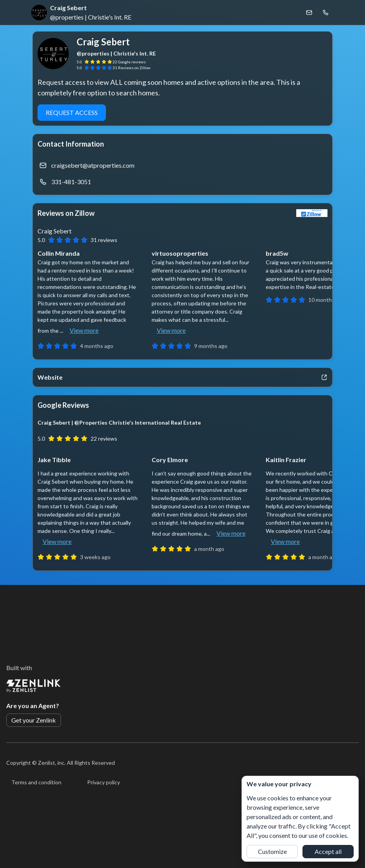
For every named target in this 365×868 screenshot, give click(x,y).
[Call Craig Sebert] (326, 13)
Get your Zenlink (34, 720)
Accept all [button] (328, 851)
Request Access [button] (72, 112)
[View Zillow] (312, 213)
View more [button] (84, 330)
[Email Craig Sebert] (309, 13)
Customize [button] (272, 851)
